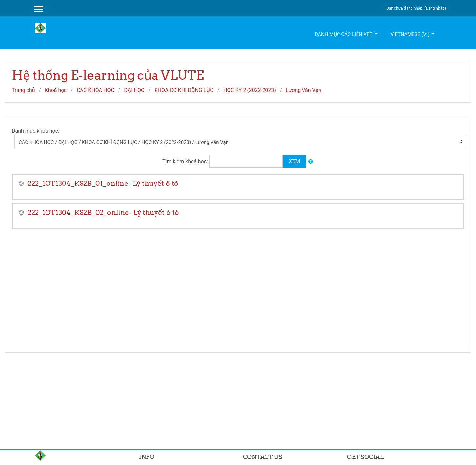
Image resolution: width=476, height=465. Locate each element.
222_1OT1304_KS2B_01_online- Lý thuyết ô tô (103, 183)
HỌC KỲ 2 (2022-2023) (250, 90)
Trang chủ (23, 90)
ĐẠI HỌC (134, 90)
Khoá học (56, 90)
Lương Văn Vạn (303, 90)
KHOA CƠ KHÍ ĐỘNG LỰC (184, 90)
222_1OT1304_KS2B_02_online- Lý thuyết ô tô (103, 213)
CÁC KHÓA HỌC (95, 90)
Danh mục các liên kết (344, 34)
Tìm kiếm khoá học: (186, 161)
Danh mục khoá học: (36, 131)
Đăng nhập (435, 8)
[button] (311, 162)
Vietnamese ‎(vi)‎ (411, 34)
